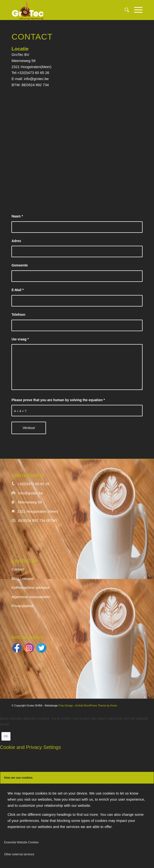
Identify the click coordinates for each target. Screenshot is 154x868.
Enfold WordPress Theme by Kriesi (96, 705)
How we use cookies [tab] (18, 778)
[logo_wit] (64, 10)
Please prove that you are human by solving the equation (58, 400)
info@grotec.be (36, 79)
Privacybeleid (22, 606)
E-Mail (18, 290)
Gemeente (20, 265)
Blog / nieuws (22, 578)
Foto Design (66, 705)
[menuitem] (124, 10)
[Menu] (136, 10)
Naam (17, 216)
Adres (16, 241)
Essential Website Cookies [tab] (21, 842)
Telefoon (18, 315)
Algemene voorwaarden (31, 597)
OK (6, 736)
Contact (18, 569)
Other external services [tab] (19, 854)
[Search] (124, 10)
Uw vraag (20, 339)
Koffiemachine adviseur (30, 587)
